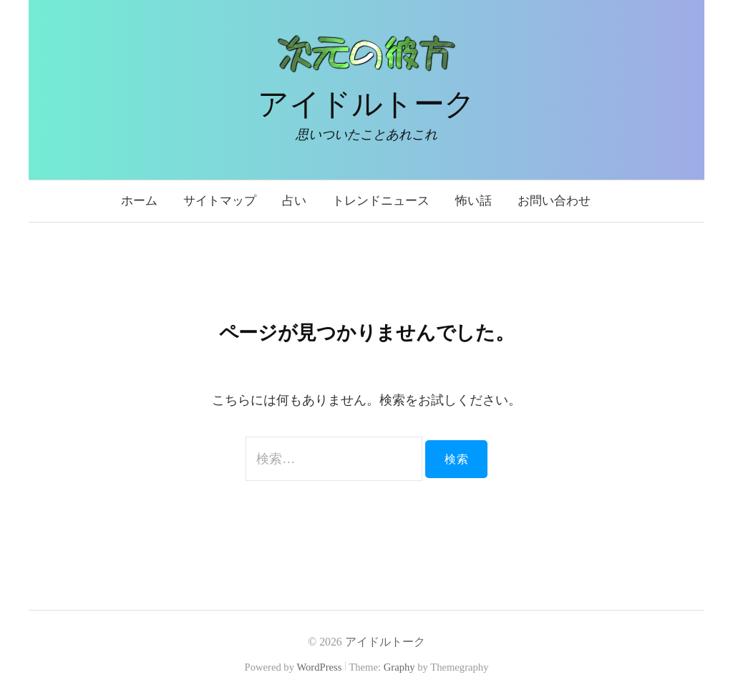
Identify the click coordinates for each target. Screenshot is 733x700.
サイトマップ (220, 201)
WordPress (319, 667)
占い (294, 201)
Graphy (399, 667)
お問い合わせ (554, 201)
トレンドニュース (381, 201)
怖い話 (474, 201)
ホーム (139, 201)
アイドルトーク (366, 104)
